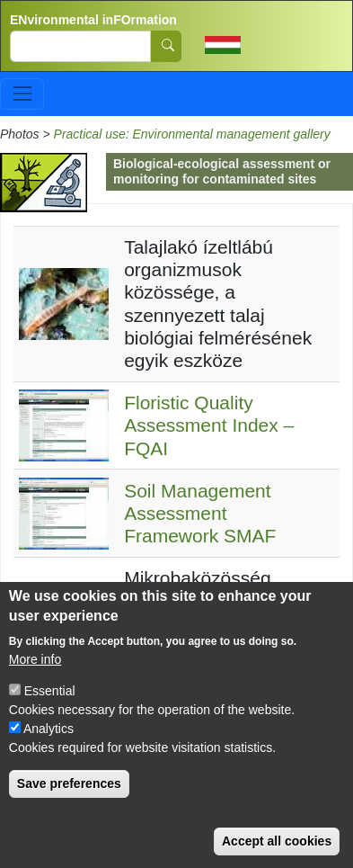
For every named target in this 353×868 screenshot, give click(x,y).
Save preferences (69, 802)
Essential (50, 710)
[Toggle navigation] (22, 94)
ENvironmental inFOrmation (93, 20)
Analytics (49, 747)
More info (35, 678)
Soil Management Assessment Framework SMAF (200, 513)
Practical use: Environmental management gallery (192, 134)
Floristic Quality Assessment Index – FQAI (209, 425)
